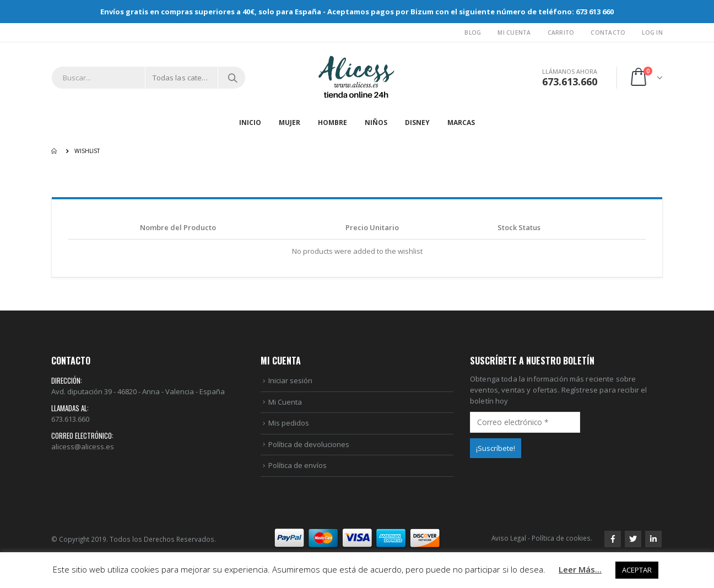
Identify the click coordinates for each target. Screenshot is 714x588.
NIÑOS (376, 122)
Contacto (608, 32)
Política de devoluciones (309, 444)
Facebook (613, 539)
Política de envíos (297, 465)
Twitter (633, 539)
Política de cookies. (562, 538)
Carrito (561, 32)
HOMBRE (332, 122)
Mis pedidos (289, 423)
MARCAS (461, 122)
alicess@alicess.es (83, 447)
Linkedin (653, 539)
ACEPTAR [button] (637, 570)
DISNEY (417, 122)
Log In (652, 32)
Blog (473, 32)
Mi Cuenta (514, 32)
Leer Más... (580, 569)
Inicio (250, 122)
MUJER (290, 122)
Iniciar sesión (290, 380)
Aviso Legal (509, 538)
